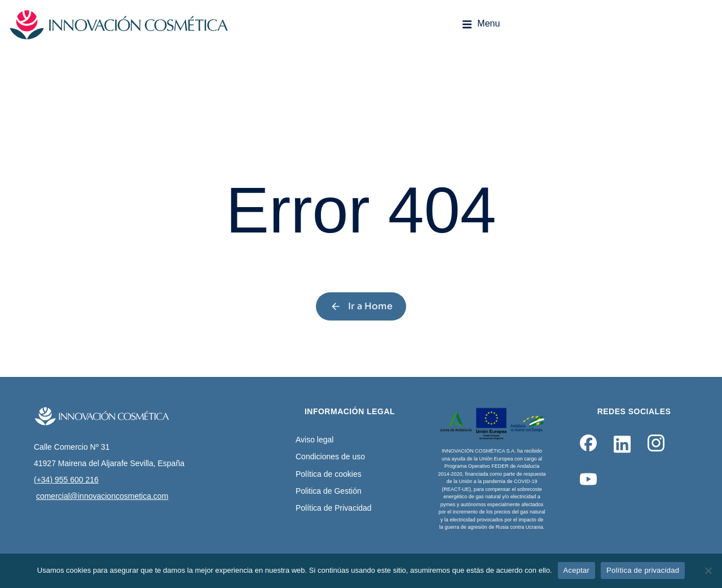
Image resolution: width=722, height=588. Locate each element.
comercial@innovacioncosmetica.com (102, 496)
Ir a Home (361, 306)
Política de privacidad (643, 570)
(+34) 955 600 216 (66, 480)
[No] (708, 571)
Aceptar (577, 570)
